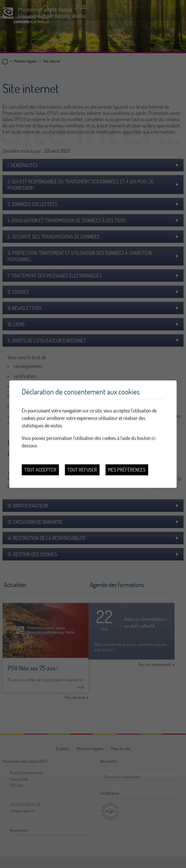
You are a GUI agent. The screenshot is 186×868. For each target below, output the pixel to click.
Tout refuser (82, 470)
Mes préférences (127, 470)
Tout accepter (40, 470)
